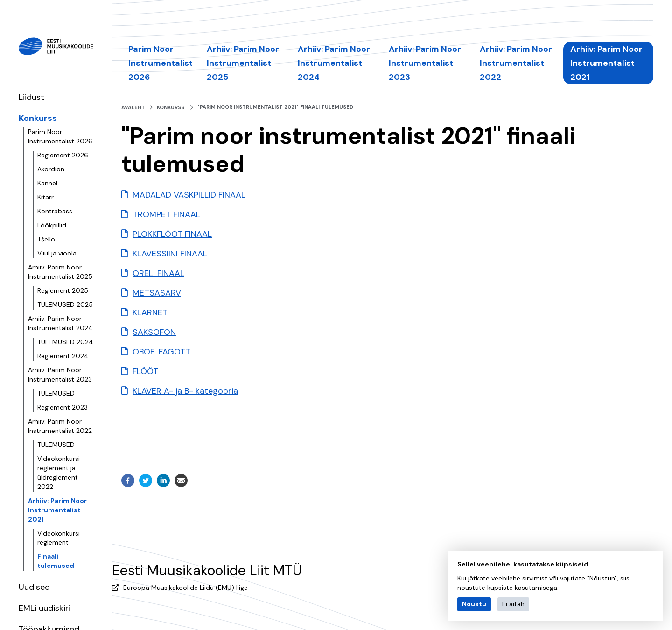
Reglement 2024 (63, 356)
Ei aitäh (513, 604)
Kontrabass (55, 211)
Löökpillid (52, 225)
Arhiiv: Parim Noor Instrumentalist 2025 (60, 272)
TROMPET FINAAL (166, 214)
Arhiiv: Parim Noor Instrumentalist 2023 (60, 375)
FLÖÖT (145, 371)
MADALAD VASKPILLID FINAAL (189, 195)
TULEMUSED (56, 393)
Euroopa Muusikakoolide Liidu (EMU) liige (185, 588)
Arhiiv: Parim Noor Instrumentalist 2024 (60, 323)
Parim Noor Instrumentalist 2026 (60, 136)
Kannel (47, 183)
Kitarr (45, 197)
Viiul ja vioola (57, 253)
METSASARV (157, 293)
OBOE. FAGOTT (161, 352)
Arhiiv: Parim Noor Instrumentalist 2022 (60, 426)
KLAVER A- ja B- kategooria (185, 391)
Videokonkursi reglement (59, 538)
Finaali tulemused (56, 561)
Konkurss (38, 118)
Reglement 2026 (63, 155)
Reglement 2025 (63, 290)
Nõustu (474, 604)
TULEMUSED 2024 (65, 342)
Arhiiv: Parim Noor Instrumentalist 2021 (57, 510)
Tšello (46, 239)
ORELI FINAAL (158, 273)
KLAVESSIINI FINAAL (170, 254)
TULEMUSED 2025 (65, 304)
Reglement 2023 (63, 407)
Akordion (51, 169)
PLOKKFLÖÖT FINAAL (172, 234)
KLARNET (150, 312)
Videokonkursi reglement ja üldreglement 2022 (59, 473)
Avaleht (133, 107)
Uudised (34, 587)
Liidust (31, 97)
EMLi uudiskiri (45, 608)
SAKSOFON (154, 332)
